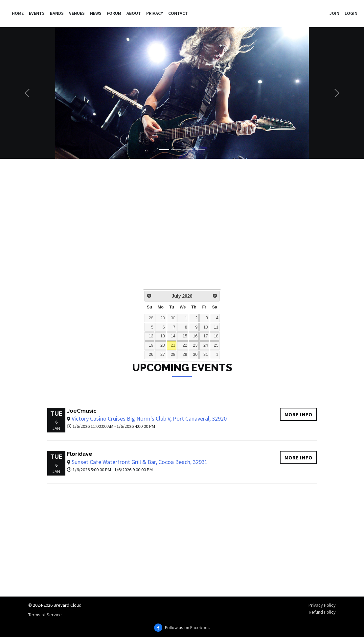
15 (185, 336)
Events (37, 13)
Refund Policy (322, 612)
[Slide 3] (188, 150)
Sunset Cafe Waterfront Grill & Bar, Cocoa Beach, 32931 (140, 462)
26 (151, 355)
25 (216, 345)
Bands (57, 13)
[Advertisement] (182, 229)
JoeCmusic (82, 411)
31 (206, 355)
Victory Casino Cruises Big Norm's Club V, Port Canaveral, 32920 (149, 418)
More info (298, 414)
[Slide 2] (176, 150)
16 (195, 336)
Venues (77, 13)
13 (163, 336)
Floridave (80, 454)
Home (18, 13)
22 (185, 345)
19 (151, 345)
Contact (178, 13)
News (96, 13)
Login (351, 13)
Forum (114, 13)
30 (173, 318)
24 (206, 345)
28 (151, 318)
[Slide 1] (164, 150)
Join (334, 13)
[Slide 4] (200, 150)
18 (216, 336)
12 (151, 336)
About (134, 13)
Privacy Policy (322, 605)
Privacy (155, 13)
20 (163, 345)
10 (206, 327)
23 (195, 345)
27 (163, 355)
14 (173, 336)
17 (206, 336)
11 (216, 327)
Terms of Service (45, 615)
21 (173, 345)
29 (163, 318)
